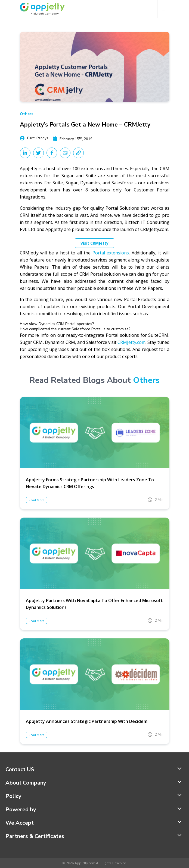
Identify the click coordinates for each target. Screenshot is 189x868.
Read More (37, 500)
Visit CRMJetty (94, 243)
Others (27, 114)
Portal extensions (111, 253)
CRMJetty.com (131, 342)
